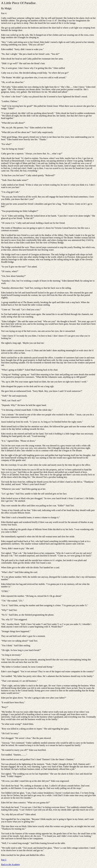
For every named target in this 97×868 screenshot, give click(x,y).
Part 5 (4, 860)
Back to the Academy (11, 864)
